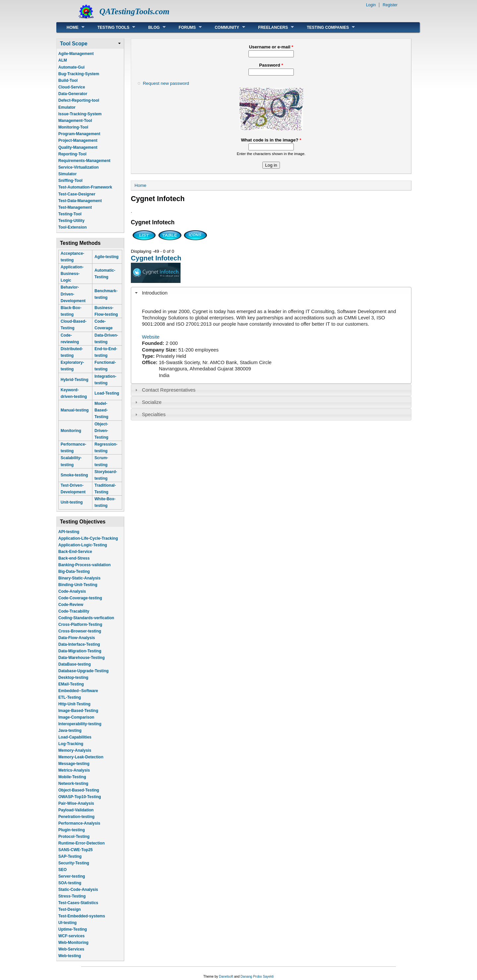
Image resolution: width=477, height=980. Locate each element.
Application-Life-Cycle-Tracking (88, 538)
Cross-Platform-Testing (80, 625)
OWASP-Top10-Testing (80, 797)
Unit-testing (72, 502)
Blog (152, 27)
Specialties (154, 414)
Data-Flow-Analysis (77, 638)
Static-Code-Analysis (78, 890)
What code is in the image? (271, 140)
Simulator (67, 174)
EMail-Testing (71, 684)
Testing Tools (111, 27)
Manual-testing (75, 410)
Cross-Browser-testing (80, 631)
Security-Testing (74, 863)
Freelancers (271, 27)
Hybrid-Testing (75, 380)
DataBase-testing (75, 664)
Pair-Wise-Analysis (76, 803)
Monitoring (71, 431)
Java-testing (70, 731)
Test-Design (70, 909)
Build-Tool (68, 81)
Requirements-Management (84, 161)
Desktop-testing (73, 678)
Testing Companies (326, 27)
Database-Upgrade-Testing (83, 671)
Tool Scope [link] (74, 44)
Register (390, 5)
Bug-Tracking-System (79, 74)
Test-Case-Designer (77, 194)
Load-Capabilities (75, 737)
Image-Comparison (76, 717)
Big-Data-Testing (74, 572)
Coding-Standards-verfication (86, 618)
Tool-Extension (73, 227)
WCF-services (71, 936)
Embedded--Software (78, 691)
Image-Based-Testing (78, 711)
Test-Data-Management (80, 201)
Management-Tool (75, 121)
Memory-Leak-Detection (81, 757)
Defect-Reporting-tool (79, 100)
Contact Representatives (169, 390)
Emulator (67, 107)
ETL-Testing (70, 697)
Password (271, 65)
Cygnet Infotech (156, 258)
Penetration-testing (76, 817)
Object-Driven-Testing (101, 431)
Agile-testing (106, 257)
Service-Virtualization (79, 167)
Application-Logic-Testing (83, 545)
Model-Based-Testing (101, 410)
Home (71, 27)
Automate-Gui (71, 67)
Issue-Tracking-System (80, 114)
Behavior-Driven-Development (73, 294)
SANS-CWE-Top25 (76, 850)
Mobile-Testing (72, 777)
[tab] (271, 293)
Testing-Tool (70, 214)
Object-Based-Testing (79, 790)
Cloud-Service (72, 87)
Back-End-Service (75, 552)
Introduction (155, 293)
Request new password (166, 83)
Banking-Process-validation (84, 565)
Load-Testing (107, 393)
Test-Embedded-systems (82, 916)
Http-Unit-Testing (74, 704)
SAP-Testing (70, 856)
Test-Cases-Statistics (78, 903)
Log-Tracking (71, 744)
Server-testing (72, 876)
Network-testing (73, 784)
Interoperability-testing (80, 724)
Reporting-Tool (72, 154)
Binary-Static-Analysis (79, 578)
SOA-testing (70, 883)
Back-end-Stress (74, 558)
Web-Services (71, 949)
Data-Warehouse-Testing (81, 658)
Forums (185, 27)
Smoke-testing (74, 475)
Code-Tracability (74, 611)
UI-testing (67, 923)
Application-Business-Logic (72, 274)
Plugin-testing (72, 830)
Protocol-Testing (74, 837)
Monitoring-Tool (73, 127)
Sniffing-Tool (70, 181)
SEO (62, 870)
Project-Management (78, 140)
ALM (63, 60)
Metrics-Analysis (74, 770)
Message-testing (74, 764)
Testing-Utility (71, 221)
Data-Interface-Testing (79, 644)
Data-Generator (73, 94)
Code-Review (71, 605)
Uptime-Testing (73, 929)
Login (371, 5)
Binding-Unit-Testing (78, 585)
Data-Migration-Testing (80, 651)
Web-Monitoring (73, 943)
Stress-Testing (72, 896)
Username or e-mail (271, 47)
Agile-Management (76, 54)
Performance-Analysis (79, 823)
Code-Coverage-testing (80, 598)
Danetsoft (226, 977)
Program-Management (79, 134)
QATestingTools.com (134, 11)
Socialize (152, 402)
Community (225, 27)
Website (151, 337)
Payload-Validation (76, 810)
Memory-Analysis (75, 750)
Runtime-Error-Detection (81, 843)
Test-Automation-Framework (85, 187)
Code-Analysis (72, 591)
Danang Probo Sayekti (257, 977)
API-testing (69, 532)
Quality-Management (78, 147)
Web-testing (70, 956)
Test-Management (75, 207)
